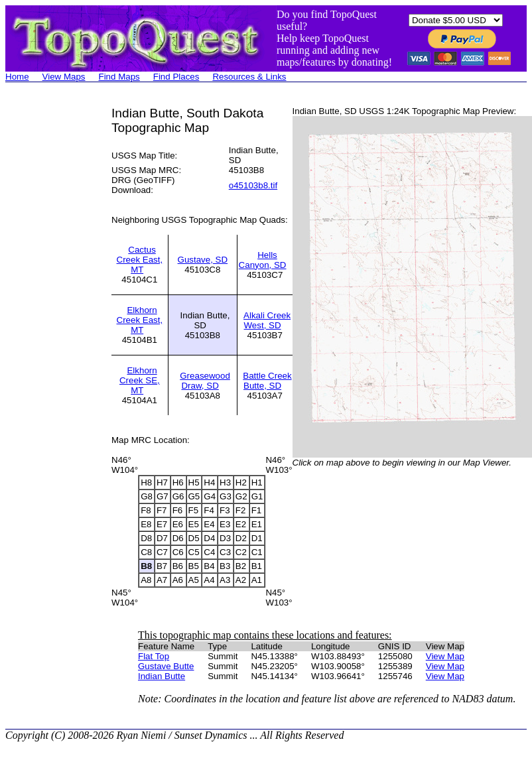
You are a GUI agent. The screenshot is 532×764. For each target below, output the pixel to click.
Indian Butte (162, 676)
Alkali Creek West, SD (267, 320)
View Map (445, 656)
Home (17, 77)
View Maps (64, 77)
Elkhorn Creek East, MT (140, 320)
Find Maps (119, 77)
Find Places (176, 77)
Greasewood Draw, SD (205, 381)
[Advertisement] (58, 305)
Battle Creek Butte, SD (267, 381)
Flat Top (154, 656)
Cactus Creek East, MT (140, 260)
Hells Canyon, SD (263, 260)
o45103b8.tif (253, 185)
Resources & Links (249, 77)
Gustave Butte (166, 666)
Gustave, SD (203, 260)
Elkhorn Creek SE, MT (140, 380)
